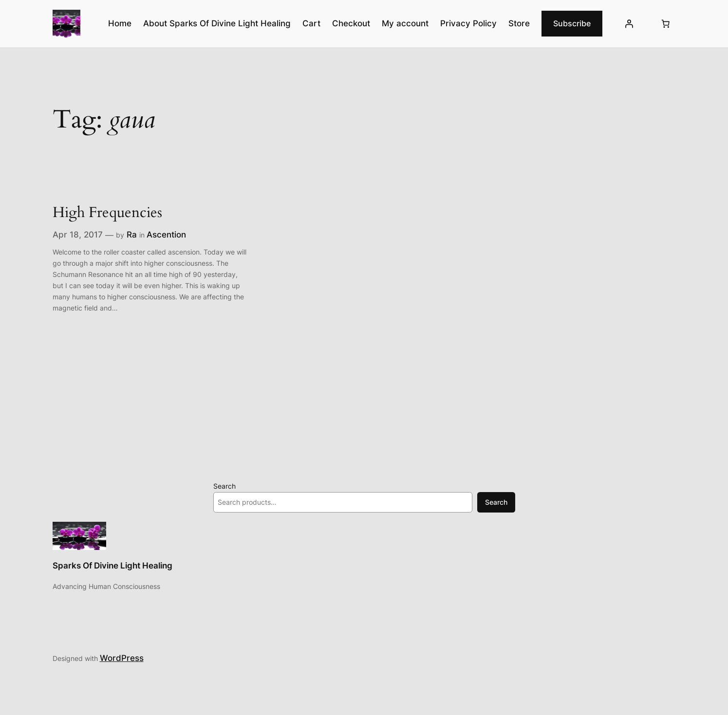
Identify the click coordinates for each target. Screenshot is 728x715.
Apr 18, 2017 (78, 235)
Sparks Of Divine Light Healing (112, 566)
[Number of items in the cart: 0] (666, 24)
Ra (132, 235)
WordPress (122, 658)
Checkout (351, 23)
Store (519, 23)
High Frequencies (107, 213)
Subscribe (572, 23)
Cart (311, 23)
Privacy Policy (468, 23)
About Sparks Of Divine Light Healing (217, 23)
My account (405, 23)
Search (224, 486)
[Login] (629, 24)
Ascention (166, 235)
